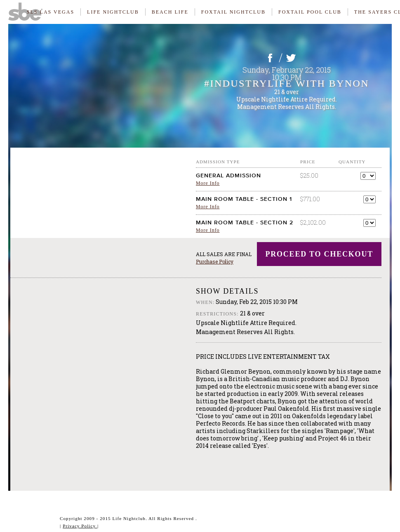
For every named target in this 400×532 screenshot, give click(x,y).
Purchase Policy (215, 261)
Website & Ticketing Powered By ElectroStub (35, 522)
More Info (208, 183)
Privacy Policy (80, 526)
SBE (29, 10)
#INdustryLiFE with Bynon (287, 83)
